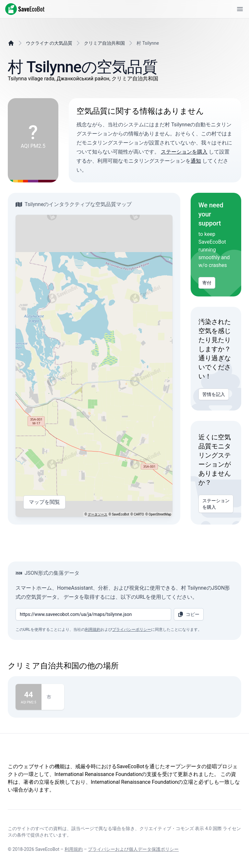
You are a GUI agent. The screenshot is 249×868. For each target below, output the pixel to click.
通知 (196, 161)
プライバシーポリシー (132, 630)
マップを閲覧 (44, 502)
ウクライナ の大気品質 (49, 43)
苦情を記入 (214, 394)
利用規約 (93, 630)
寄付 (207, 283)
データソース (98, 514)
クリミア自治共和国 (104, 43)
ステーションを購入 (184, 152)
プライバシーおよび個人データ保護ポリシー (133, 849)
